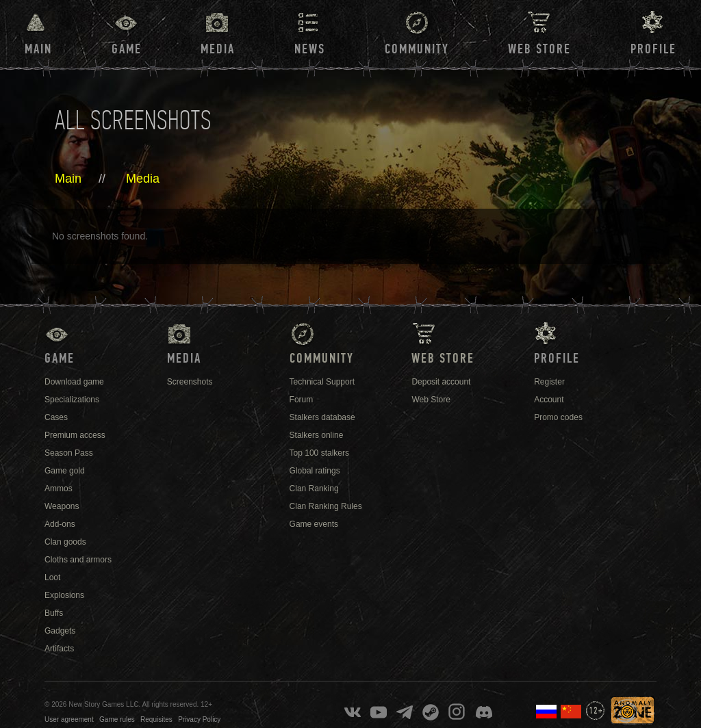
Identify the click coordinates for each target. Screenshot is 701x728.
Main (38, 49)
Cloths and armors (78, 560)
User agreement (69, 719)
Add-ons (60, 524)
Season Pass (69, 453)
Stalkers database (322, 417)
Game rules (117, 719)
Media (218, 49)
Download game (74, 382)
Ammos (59, 489)
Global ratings (315, 471)
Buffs (54, 613)
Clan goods (65, 542)
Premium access (75, 435)
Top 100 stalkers (319, 453)
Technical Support (322, 382)
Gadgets (60, 631)
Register (549, 382)
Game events (314, 524)
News (310, 49)
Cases (56, 417)
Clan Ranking (314, 489)
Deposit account (441, 382)
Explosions (64, 595)
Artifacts (59, 649)
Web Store (539, 49)
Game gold (65, 471)
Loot (52, 577)
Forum (302, 400)
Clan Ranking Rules (326, 506)
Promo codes (558, 417)
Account (549, 400)
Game (127, 49)
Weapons (62, 506)
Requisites (156, 719)
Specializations (72, 400)
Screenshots (190, 382)
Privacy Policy (199, 719)
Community (417, 49)
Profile (653, 49)
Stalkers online (317, 435)
